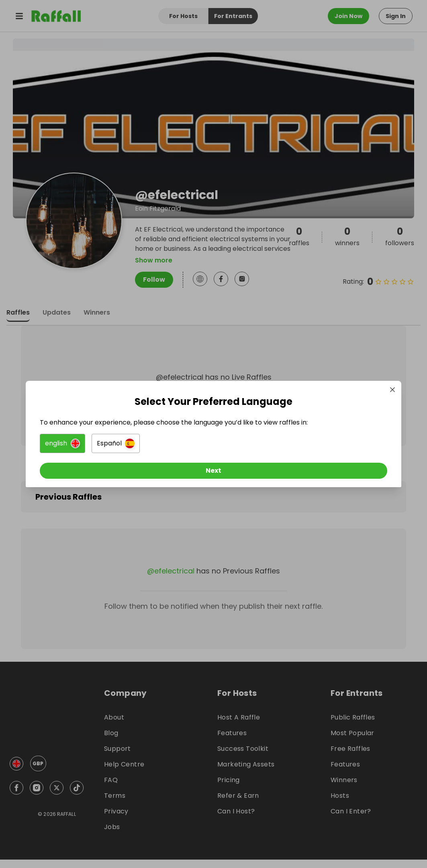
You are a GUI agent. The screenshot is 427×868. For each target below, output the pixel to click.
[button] (124, 446)
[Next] (214, 474)
